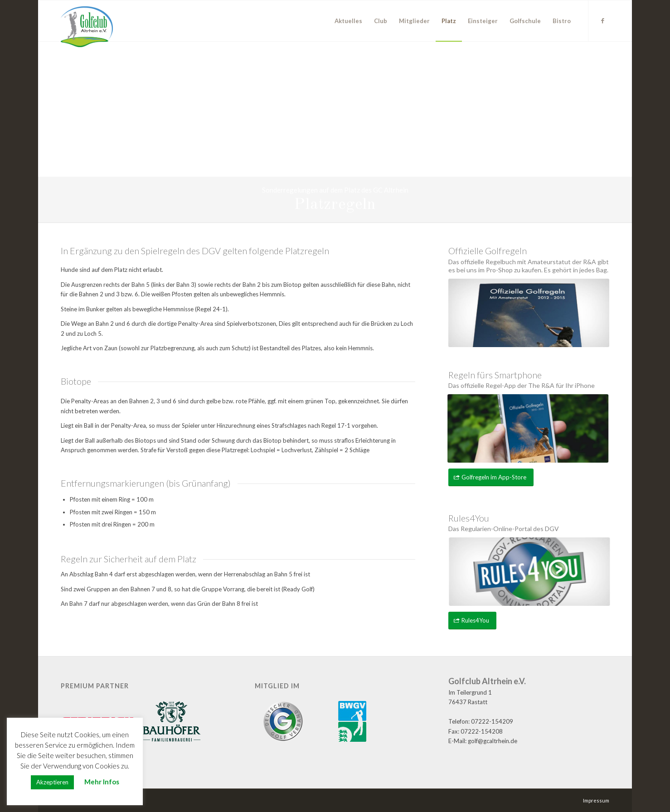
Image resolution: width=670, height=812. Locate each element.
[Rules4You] (472, 621)
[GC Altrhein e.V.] (87, 27)
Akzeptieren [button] (52, 782)
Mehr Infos (102, 782)
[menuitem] (348, 21)
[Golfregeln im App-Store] (491, 477)
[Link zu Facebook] (602, 20)
